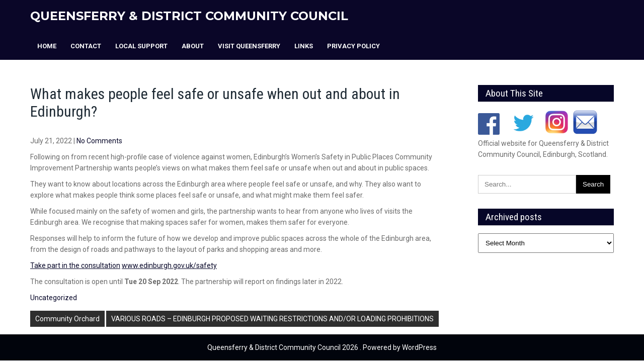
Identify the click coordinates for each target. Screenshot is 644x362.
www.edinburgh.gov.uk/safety (169, 265)
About (193, 46)
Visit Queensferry (249, 46)
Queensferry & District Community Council (189, 16)
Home (47, 46)
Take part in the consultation (75, 265)
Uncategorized (54, 298)
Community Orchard (67, 319)
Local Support (141, 46)
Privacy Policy (353, 46)
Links (304, 46)
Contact (86, 46)
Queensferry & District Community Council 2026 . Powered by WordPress (322, 347)
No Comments (99, 141)
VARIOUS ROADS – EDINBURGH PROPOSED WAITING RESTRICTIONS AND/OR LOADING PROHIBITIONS (272, 319)
